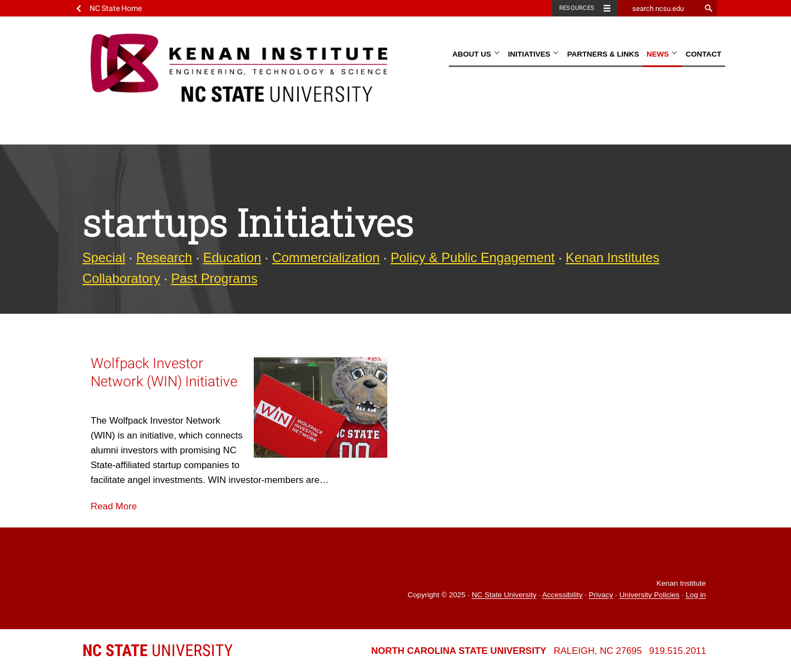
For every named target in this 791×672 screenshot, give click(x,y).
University (158, 650)
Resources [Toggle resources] (577, 8)
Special (104, 257)
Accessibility (562, 595)
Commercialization (326, 257)
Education (232, 257)
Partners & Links (603, 54)
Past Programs (214, 278)
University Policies (649, 595)
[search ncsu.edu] (659, 8)
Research (164, 257)
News (662, 54)
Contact (703, 54)
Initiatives (534, 54)
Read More (114, 506)
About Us (476, 54)
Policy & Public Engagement (473, 257)
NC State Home (116, 8)
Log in (696, 595)
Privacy (601, 595)
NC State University (504, 595)
